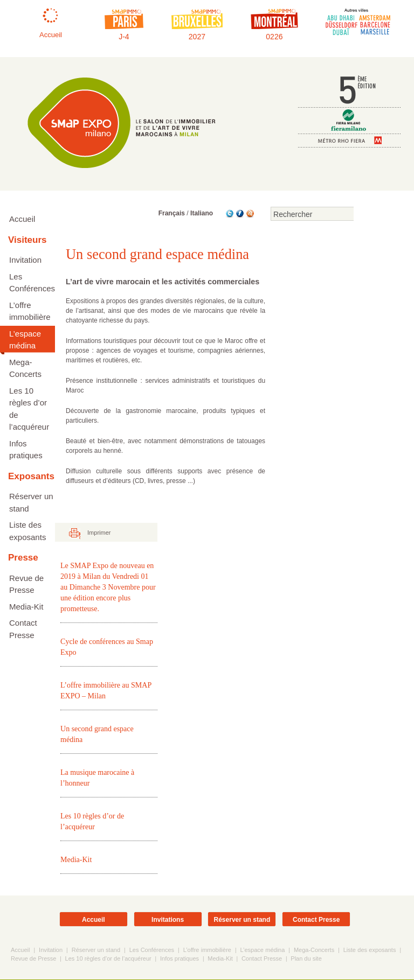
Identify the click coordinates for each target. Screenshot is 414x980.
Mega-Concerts (25, 368)
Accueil (22, 219)
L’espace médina (25, 340)
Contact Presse (23, 629)
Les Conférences (32, 283)
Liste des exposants (27, 531)
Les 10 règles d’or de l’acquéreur (29, 409)
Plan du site (306, 959)
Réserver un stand (31, 502)
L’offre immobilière (30, 311)
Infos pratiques (26, 450)
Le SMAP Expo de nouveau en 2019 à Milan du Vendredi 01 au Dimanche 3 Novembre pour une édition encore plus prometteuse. (108, 588)
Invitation (25, 260)
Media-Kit (26, 607)
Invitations (168, 920)
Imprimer (99, 533)
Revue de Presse (26, 584)
